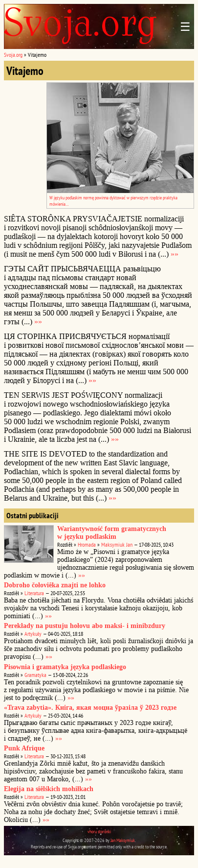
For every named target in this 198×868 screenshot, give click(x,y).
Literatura (34, 593)
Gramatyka (35, 675)
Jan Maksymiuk (123, 840)
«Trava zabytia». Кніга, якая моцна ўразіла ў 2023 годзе (90, 708)
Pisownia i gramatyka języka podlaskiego (65, 667)
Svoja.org (13, 55)
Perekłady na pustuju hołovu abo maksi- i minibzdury (85, 626)
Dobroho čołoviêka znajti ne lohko (55, 585)
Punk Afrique (24, 748)
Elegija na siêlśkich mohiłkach (49, 789)
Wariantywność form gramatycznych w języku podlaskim (112, 533)
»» (175, 254)
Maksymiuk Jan (117, 544)
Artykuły (33, 634)
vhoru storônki (99, 832)
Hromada (87, 544)
